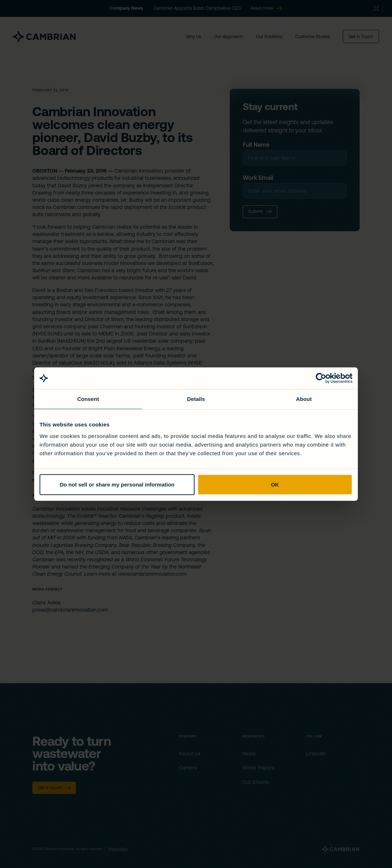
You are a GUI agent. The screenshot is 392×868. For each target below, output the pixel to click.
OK (275, 484)
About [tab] (304, 399)
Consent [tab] (88, 399)
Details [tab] (196, 399)
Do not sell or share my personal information (117, 484)
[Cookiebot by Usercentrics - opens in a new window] (321, 378)
